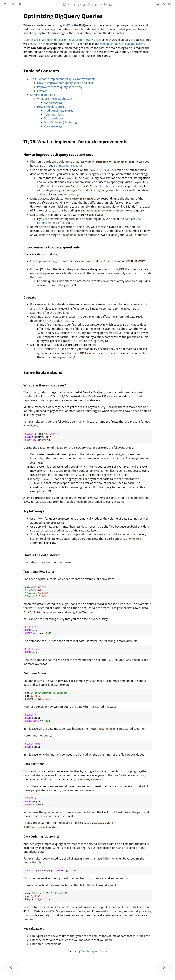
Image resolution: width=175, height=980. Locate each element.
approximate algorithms (52, 261)
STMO (66, 25)
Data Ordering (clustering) (61, 122)
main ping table (110, 44)
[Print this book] (158, 4)
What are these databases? (55, 99)
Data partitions (54, 118)
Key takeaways (53, 103)
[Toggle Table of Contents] (5, 4)
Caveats (42, 91)
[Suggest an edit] (170, 4)
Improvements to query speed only (60, 87)
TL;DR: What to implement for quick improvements (63, 79)
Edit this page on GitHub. (95, 951)
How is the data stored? (52, 107)
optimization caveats (67, 166)
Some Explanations (43, 95)
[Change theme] (13, 4)
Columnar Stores (55, 115)
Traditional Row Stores (59, 111)
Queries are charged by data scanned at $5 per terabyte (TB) (62, 40)
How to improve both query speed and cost (65, 83)
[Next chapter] (164, 967)
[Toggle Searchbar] (20, 4)
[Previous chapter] (11, 967)
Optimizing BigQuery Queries (63, 16)
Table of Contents (41, 71)
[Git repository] (164, 4)
